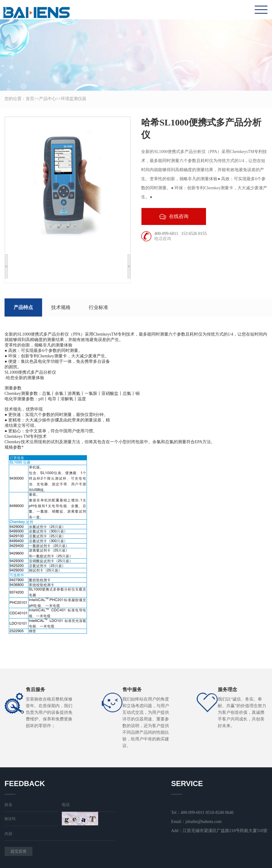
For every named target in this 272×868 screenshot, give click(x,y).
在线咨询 (174, 217)
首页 (30, 99)
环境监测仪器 (74, 99)
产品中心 (48, 99)
